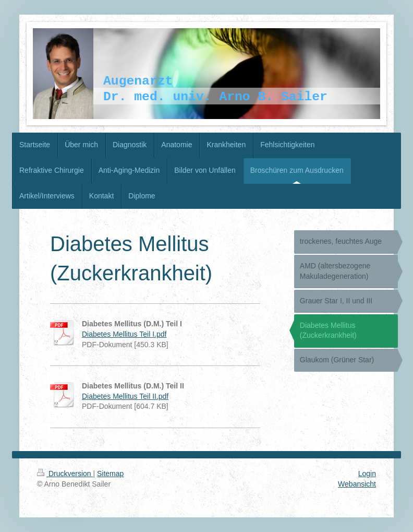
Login (367, 474)
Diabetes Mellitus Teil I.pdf (124, 334)
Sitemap (110, 474)
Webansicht (357, 484)
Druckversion (65, 474)
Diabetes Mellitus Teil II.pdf (125, 396)
